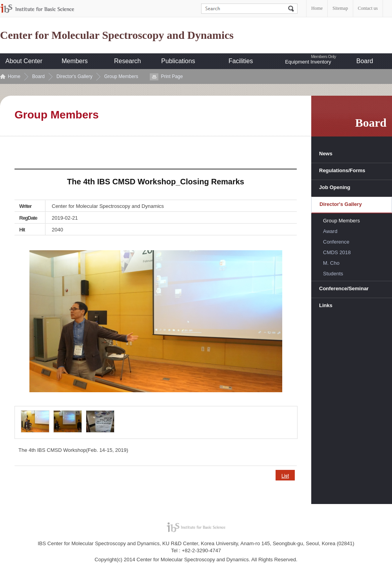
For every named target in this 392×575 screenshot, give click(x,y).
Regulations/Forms (342, 170)
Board (365, 61)
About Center (24, 61)
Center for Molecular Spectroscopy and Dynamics (117, 35)
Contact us (368, 8)
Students (333, 274)
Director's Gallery (74, 76)
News (326, 154)
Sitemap (340, 8)
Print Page (172, 76)
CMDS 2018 (337, 252)
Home (317, 8)
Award (330, 231)
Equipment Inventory (308, 62)
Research (127, 61)
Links (326, 305)
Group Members (121, 76)
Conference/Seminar (344, 288)
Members (75, 61)
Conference (336, 242)
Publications (178, 61)
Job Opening (335, 187)
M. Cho (331, 263)
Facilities (241, 61)
